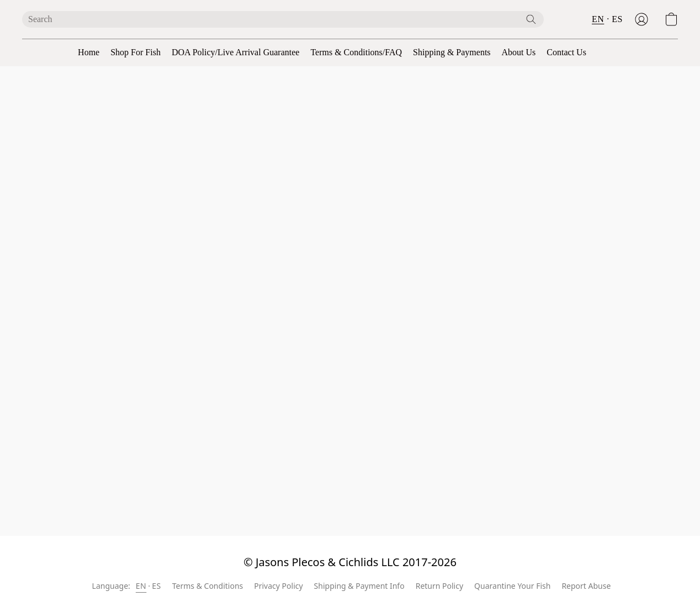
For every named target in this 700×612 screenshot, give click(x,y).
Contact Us (566, 52)
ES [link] (156, 586)
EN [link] (141, 586)
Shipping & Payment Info (359, 586)
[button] (641, 19)
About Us (519, 52)
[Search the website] (531, 19)
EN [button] (598, 19)
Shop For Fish (136, 52)
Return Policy (439, 586)
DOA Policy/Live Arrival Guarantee (236, 52)
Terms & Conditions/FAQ (356, 52)
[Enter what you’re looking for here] (283, 19)
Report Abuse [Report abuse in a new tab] (586, 586)
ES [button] (617, 19)
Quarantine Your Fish (512, 586)
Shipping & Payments (452, 52)
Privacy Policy (278, 586)
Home (89, 52)
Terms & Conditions (208, 586)
